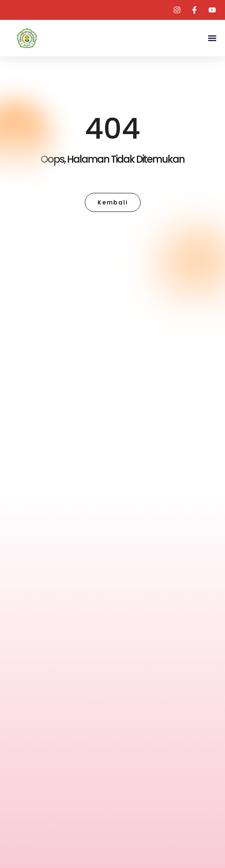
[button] (212, 38)
